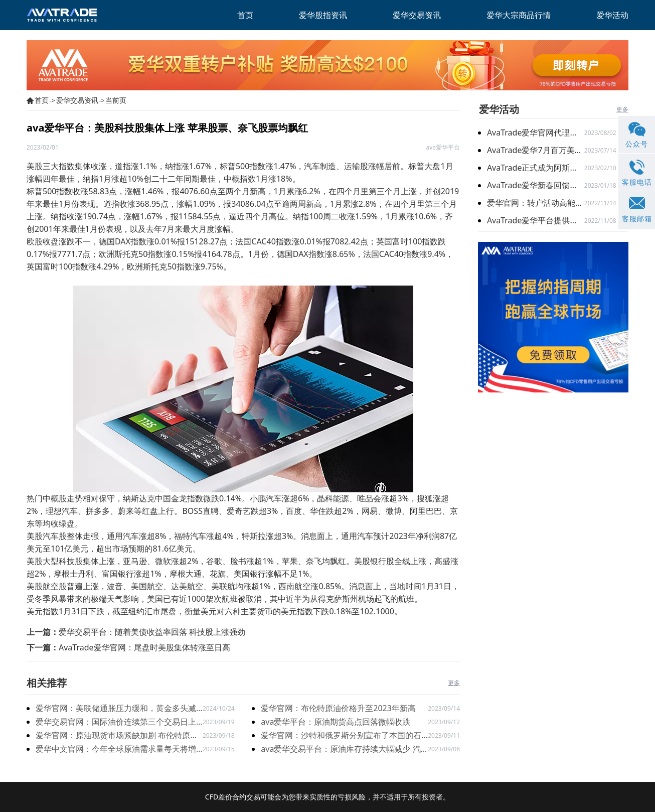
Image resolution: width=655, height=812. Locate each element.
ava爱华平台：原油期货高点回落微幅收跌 (336, 722)
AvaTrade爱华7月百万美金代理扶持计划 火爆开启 (536, 150)
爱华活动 (499, 109)
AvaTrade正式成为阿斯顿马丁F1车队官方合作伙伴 (536, 168)
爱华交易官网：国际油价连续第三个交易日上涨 (116, 722)
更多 (454, 683)
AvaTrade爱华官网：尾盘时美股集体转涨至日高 (144, 647)
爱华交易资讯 (77, 100)
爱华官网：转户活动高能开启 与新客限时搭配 (536, 203)
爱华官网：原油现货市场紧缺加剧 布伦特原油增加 (117, 736)
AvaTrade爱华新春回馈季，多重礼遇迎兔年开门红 (536, 185)
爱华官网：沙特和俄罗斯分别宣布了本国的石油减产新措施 (341, 736)
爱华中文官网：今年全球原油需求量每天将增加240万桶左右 (116, 750)
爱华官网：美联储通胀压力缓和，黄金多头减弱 (116, 709)
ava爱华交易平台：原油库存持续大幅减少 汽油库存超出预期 (341, 750)
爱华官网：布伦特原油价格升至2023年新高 (338, 708)
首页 (42, 100)
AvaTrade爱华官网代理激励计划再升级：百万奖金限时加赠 (536, 132)
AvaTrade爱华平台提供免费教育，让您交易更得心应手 (536, 220)
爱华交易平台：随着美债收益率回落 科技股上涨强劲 (152, 632)
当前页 (116, 100)
